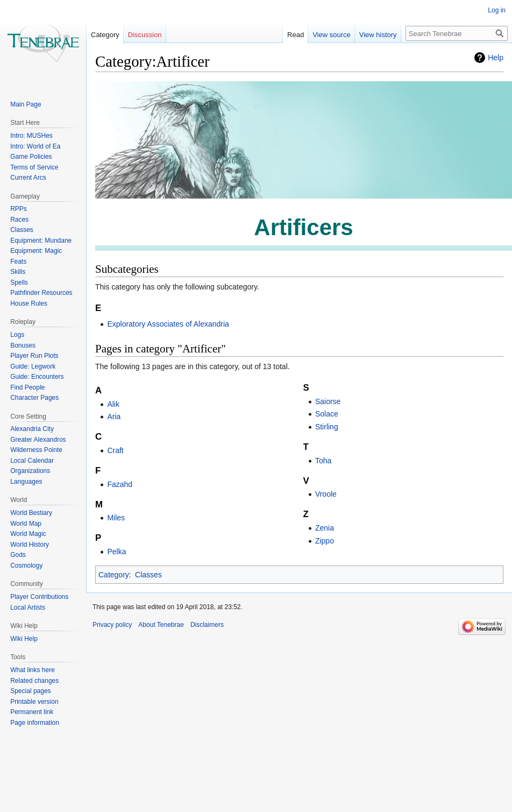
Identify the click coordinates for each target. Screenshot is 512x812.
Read (287, 35)
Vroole (326, 494)
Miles (116, 518)
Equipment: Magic (36, 251)
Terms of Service (34, 167)
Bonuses (23, 345)
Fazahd (120, 484)
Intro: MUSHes (31, 136)
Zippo (325, 541)
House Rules (29, 303)
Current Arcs (28, 178)
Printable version (34, 702)
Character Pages (34, 398)
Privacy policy (112, 625)
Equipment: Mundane (41, 241)
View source (323, 35)
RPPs (19, 209)
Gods (18, 555)
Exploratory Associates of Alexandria (168, 324)
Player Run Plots (34, 356)
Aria (114, 416)
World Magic (28, 534)
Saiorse (328, 401)
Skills (18, 272)
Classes (148, 575)
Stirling (327, 427)
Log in (497, 10)
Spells (19, 283)
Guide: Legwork (33, 366)
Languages (26, 482)
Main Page (26, 104)
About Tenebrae (161, 625)
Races (19, 220)
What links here (33, 670)
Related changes (34, 681)
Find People (27, 387)
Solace (327, 414)
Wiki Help (24, 639)
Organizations (30, 471)
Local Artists (28, 608)
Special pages (30, 691)
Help (496, 58)
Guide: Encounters (37, 377)
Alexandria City (32, 429)
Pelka (116, 552)
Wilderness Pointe (36, 450)
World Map (26, 524)
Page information (35, 723)
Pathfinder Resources (41, 293)
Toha (323, 461)
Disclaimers (207, 625)
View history (369, 35)
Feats (18, 262)
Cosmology (26, 566)
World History (30, 545)
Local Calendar (32, 461)
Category (114, 575)
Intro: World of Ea (35, 146)
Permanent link (32, 712)
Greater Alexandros (38, 440)
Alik (113, 404)
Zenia (325, 528)
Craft (115, 450)
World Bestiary (31, 513)
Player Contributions (39, 597)
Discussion (145, 35)
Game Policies (31, 157)
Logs (17, 335)
